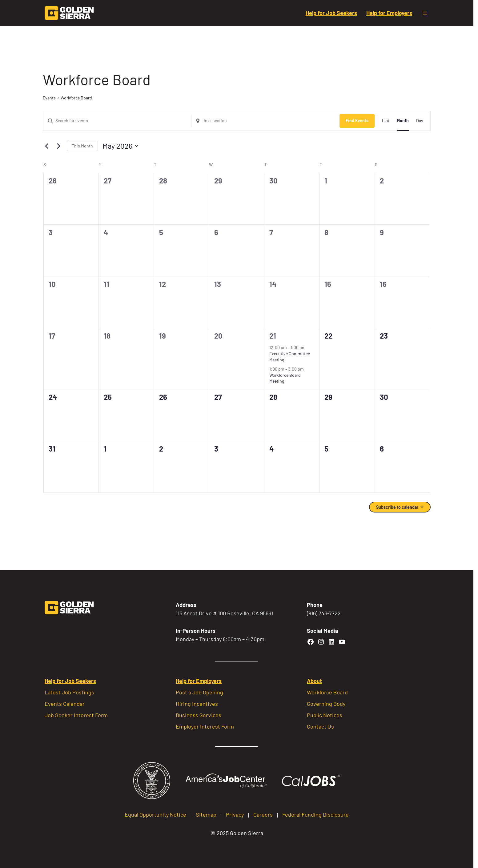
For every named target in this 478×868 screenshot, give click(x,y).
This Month (82, 146)
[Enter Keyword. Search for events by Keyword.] (117, 121)
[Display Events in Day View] (420, 121)
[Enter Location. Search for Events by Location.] (265, 121)
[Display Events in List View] (386, 121)
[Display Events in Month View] (403, 121)
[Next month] (58, 146)
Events (49, 98)
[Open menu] (425, 13)
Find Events (357, 121)
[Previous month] (46, 146)
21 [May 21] (273, 336)
